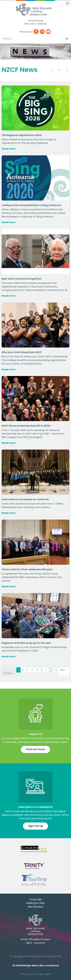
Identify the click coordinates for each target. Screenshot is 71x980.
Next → (63, 671)
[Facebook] (36, 32)
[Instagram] (42, 32)
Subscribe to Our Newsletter (35, 807)
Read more (9, 149)
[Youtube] (48, 32)
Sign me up (36, 826)
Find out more (35, 749)
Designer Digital (43, 974)
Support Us (35, 734)
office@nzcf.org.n (39, 939)
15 (56, 670)
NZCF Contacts (35, 943)
